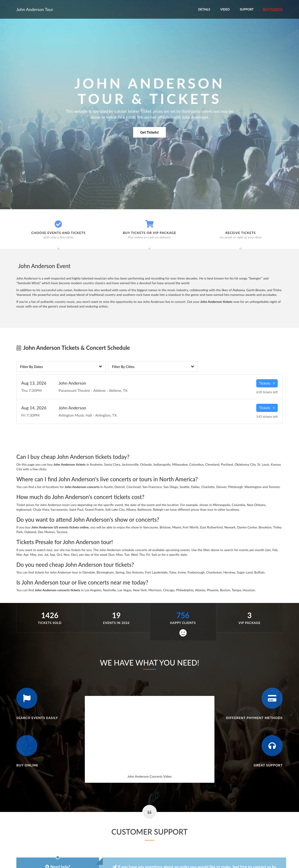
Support (247, 9)
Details (204, 9)
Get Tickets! (149, 132)
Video (225, 9)
